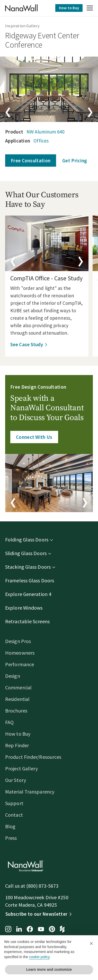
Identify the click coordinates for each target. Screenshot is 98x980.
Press (11, 838)
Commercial (18, 687)
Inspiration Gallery (22, 26)
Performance (20, 664)
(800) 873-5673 (42, 886)
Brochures (16, 711)
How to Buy (69, 8)
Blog (10, 826)
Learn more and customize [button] (49, 969)
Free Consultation (31, 161)
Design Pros (18, 641)
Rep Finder (17, 745)
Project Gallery (22, 768)
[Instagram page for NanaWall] (8, 930)
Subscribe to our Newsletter (36, 914)
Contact (14, 815)
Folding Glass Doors (27, 540)
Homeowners (20, 653)
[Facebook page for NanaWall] (30, 930)
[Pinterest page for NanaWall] (52, 930)
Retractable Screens (27, 621)
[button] (90, 9)
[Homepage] (21, 8)
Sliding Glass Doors (26, 553)
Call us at (16, 886)
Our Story (16, 780)
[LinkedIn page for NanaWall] (19, 929)
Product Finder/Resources (33, 757)
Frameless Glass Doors (30, 580)
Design (13, 676)
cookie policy (39, 957)
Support (14, 803)
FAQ (9, 722)
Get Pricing (75, 161)
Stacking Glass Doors (28, 567)
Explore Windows (24, 608)
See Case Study (27, 344)
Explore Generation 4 (28, 594)
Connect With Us (34, 437)
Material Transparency (30, 792)
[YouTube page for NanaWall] (41, 930)
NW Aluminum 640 (45, 132)
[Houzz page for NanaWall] (62, 930)
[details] (47, 243)
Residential (17, 699)
